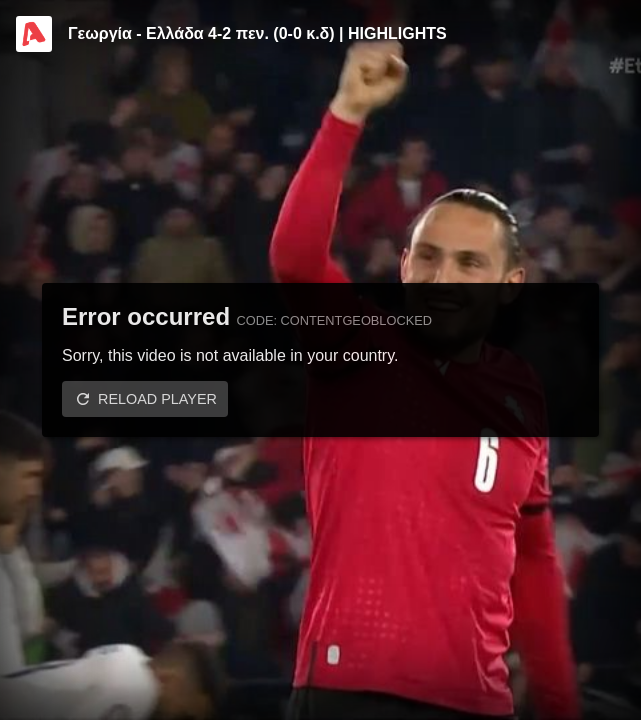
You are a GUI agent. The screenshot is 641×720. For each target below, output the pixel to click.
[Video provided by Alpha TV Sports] (34, 34)
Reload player (157, 399)
